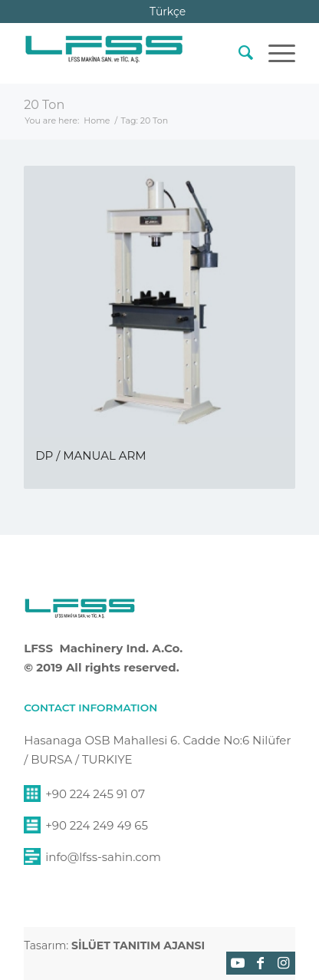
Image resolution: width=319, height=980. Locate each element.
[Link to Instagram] (284, 963)
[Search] (238, 53)
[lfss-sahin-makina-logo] (104, 53)
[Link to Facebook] (261, 963)
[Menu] (274, 53)
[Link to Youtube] (238, 963)
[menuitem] (238, 53)
